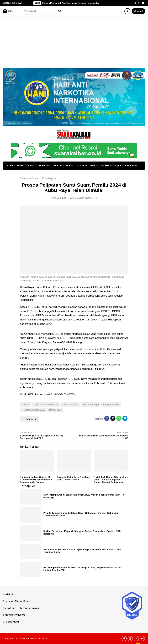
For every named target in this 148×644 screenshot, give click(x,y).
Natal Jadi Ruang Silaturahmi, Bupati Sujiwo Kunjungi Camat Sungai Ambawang (111, 480)
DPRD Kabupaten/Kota (46, 404)
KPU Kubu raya (91, 404)
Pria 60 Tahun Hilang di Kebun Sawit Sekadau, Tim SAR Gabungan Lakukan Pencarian (81, 514)
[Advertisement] (74, 42)
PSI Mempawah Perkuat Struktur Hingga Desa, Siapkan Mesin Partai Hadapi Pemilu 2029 (82, 569)
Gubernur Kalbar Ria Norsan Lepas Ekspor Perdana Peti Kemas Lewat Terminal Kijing (83, 551)
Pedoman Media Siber (16, 601)
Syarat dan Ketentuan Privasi (21, 608)
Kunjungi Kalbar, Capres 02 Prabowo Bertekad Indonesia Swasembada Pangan (36, 480)
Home (10, 166)
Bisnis (94, 166)
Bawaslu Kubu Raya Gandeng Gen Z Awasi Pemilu (74, 478)
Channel (138, 11)
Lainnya (130, 166)
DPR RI (26, 404)
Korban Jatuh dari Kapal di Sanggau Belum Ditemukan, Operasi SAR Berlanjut (82, 532)
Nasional (82, 166)
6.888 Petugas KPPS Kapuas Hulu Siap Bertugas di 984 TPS (42, 437)
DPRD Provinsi (70, 404)
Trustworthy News (14, 615)
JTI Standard (11, 622)
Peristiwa (45, 166)
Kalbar (32, 166)
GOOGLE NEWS (64, 394)
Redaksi (8, 594)
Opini (118, 166)
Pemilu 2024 (55, 410)
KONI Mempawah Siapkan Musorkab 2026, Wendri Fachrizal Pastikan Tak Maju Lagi (84, 496)
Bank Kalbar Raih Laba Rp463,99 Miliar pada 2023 (104, 437)
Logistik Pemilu (111, 404)
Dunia (69, 166)
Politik (105, 166)
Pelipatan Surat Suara (33, 410)
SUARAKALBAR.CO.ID (28, 639)
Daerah (58, 166)
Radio (21, 166)
